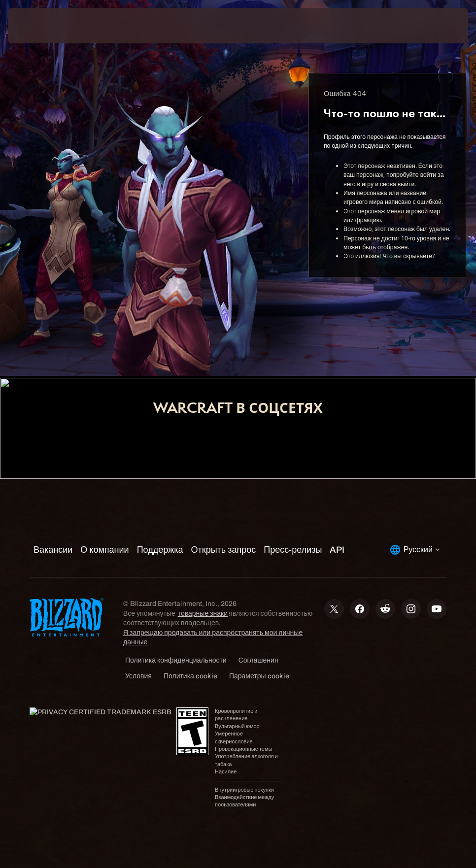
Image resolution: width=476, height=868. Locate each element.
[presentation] (37, 26)
